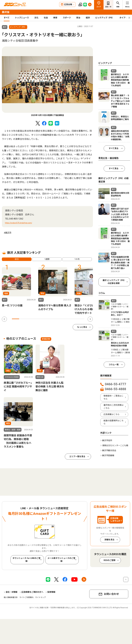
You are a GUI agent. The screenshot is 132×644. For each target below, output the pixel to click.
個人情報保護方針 (11, 597)
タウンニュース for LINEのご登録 (26, 560)
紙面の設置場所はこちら (114, 422)
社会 (46, 18)
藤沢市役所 (107, 440)
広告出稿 (68, 4)
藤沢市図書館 (108, 455)
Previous (4, 319)
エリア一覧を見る (77, 456)
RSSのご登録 (110, 560)
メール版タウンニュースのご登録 (61, 560)
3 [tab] (30, 319)
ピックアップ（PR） (105, 18)
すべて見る (114, 148)
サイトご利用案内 (26, 597)
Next (90, 319)
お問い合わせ (111, 594)
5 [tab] (44, 319)
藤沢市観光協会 (109, 450)
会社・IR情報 (11, 592)
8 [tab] (66, 319)
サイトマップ (40, 597)
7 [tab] (59, 319)
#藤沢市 (8, 233)
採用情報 (51, 592)
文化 (36, 18)
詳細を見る (110, 540)
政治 (78, 18)
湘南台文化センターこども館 (115, 445)
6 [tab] (52, 319)
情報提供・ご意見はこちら (114, 397)
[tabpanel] (47, 82)
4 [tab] (37, 319)
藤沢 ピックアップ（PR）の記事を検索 (114, 282)
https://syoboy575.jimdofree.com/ (19, 223)
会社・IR (108, 7)
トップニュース (22, 18)
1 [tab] (15, 319)
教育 (55, 18)
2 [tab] (23, 319)
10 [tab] (81, 319)
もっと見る (82, 327)
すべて (7, 18)
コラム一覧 (114, 365)
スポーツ (67, 18)
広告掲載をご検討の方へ (32, 592)
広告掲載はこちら (112, 414)
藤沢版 (6, 12)
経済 (88, 18)
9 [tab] (73, 319)
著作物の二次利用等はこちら (114, 407)
